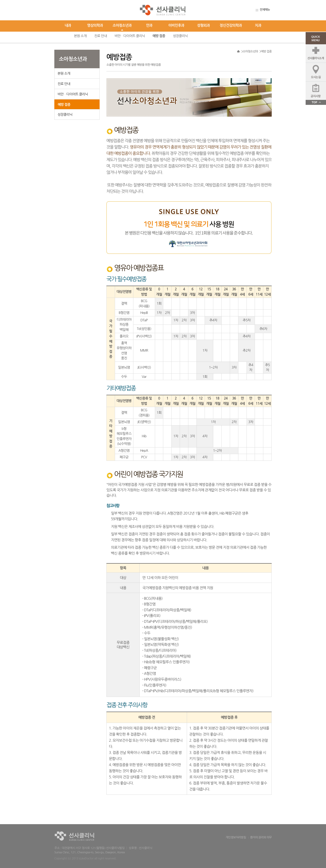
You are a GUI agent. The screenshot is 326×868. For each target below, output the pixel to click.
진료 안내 (101, 36)
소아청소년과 (122, 25)
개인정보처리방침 (236, 837)
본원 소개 (80, 36)
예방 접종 (159, 36)
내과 (68, 25)
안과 (149, 25)
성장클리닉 (180, 36)
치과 (258, 25)
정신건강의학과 (231, 25)
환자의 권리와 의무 (261, 837)
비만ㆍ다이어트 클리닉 (130, 36)
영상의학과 (95, 25)
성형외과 (203, 25)
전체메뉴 (265, 10)
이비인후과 (176, 25)
